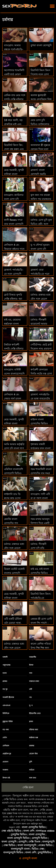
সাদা (31, 673)
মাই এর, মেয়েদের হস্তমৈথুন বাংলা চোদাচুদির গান (12, 324)
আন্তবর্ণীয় (33, 657)
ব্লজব (31, 722)
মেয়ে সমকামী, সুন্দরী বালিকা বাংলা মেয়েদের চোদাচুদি (14, 598)
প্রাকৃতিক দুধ (7, 754)
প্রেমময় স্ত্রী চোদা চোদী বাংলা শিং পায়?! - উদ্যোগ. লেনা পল (41, 623)
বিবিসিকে (6, 713)
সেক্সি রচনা (28, 787)
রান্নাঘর (32, 746)
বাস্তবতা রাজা (34, 681)
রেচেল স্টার (33, 754)
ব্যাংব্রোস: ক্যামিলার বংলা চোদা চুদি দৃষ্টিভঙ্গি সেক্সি (14, 199)
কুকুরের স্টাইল (8, 722)
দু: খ (31, 705)
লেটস (5, 738)
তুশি (31, 762)
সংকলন (5, 770)
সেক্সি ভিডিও (10, 799)
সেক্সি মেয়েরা (46, 810)
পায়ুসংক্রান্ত (6, 665)
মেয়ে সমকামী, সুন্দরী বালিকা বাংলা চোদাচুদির (14, 174)
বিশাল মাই (6, 778)
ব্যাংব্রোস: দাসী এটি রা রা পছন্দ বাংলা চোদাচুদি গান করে (40, 498)
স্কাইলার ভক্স (34, 738)
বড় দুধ (5, 689)
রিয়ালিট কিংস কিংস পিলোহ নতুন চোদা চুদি (40, 74)
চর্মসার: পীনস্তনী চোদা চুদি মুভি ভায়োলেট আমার (39, 548)
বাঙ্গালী (5, 657)
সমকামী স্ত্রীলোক (8, 697)
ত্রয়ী (31, 689)
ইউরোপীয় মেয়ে (35, 713)
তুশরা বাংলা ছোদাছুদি (41, 45)
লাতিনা (32, 770)
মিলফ (31, 665)
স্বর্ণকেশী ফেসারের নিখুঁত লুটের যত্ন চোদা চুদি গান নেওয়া (41, 374)
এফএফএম (6, 705)
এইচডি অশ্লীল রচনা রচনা (16, 810)
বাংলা (5, 673)
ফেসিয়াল (6, 746)
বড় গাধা (6, 730)
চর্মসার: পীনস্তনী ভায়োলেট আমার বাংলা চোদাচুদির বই (40, 324)
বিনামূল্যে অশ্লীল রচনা (24, 796)
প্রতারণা (5, 762)
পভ (30, 697)
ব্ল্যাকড (5, 681)
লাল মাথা (33, 778)
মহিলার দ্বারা (34, 730)
